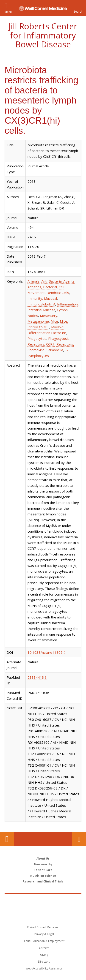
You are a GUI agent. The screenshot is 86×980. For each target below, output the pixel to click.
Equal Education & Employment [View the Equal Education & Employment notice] (44, 941)
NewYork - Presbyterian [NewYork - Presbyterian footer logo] (43, 911)
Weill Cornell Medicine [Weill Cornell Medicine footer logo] (43, 901)
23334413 (36, 677)
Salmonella (55, 350)
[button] (78, 8)
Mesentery (49, 316)
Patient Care (43, 870)
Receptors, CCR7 (41, 344)
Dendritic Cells (58, 293)
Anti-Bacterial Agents (58, 281)
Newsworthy (43, 864)
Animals (33, 281)
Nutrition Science (43, 876)
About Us (43, 859)
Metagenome (38, 321)
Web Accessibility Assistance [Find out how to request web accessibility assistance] (44, 968)
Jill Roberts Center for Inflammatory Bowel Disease (43, 35)
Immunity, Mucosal (42, 298)
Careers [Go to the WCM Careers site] (44, 948)
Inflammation (67, 304)
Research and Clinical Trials (43, 881)
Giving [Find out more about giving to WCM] (44, 955)
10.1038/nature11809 (45, 652)
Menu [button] (8, 12)
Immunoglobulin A (41, 304)
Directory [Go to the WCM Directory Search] (44, 962)
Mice (54, 321)
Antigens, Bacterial (42, 287)
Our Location (7, 839)
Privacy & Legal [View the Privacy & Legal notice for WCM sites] (44, 934)
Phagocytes (37, 338)
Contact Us (79, 839)
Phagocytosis (59, 338)
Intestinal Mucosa (41, 310)
